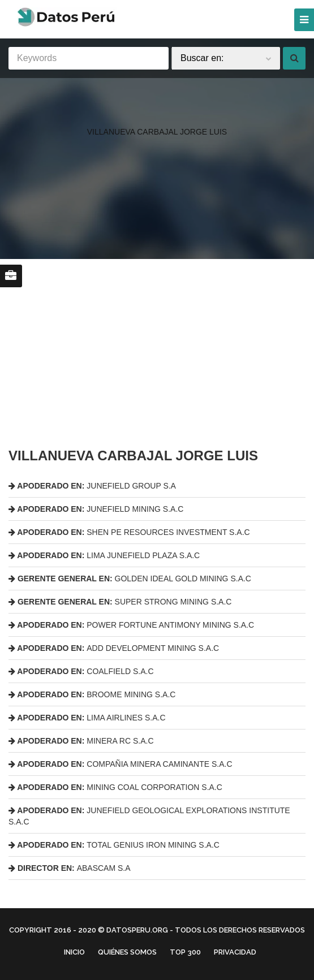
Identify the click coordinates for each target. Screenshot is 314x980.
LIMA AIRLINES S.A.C (87, 718)
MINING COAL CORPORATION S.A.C (115, 787)
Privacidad (235, 952)
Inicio (74, 952)
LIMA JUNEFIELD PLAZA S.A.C (104, 555)
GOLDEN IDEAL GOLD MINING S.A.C (130, 578)
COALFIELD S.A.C (81, 671)
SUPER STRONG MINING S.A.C (120, 602)
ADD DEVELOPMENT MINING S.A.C (114, 648)
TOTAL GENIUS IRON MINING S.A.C (114, 845)
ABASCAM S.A (70, 868)
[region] (157, 109)
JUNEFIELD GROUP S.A (92, 486)
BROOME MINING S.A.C (92, 694)
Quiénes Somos (127, 952)
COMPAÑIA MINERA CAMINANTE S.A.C (121, 764)
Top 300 (185, 952)
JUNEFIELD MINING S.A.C (96, 509)
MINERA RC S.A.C (81, 741)
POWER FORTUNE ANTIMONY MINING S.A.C (131, 625)
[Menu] (304, 20)
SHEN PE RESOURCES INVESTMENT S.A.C (129, 532)
